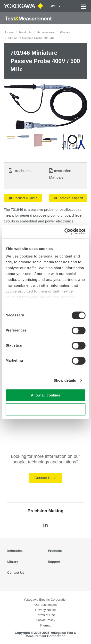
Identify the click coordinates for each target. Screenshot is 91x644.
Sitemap (45, 625)
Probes (65, 32)
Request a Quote (23, 198)
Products (25, 32)
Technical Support (69, 198)
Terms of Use (46, 615)
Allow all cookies (45, 395)
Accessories (46, 32)
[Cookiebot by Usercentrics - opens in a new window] (65, 231)
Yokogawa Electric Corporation (46, 600)
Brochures (22, 171)
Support (54, 562)
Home (9, 32)
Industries (15, 551)
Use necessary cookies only (45, 409)
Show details (65, 380)
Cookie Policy (46, 620)
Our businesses (46, 605)
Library (13, 562)
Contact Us (45, 478)
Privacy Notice (45, 610)
